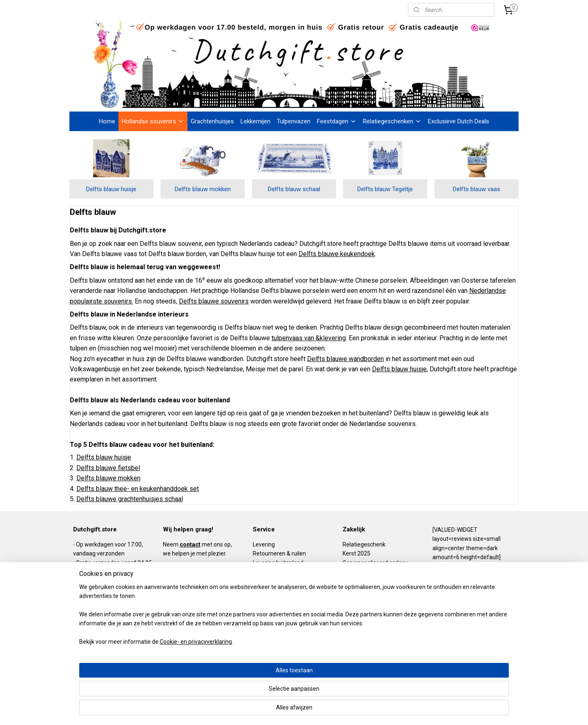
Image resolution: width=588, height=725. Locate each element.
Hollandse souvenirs (153, 121)
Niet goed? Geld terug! (104, 609)
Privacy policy (270, 581)
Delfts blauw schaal (294, 189)
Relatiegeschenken (392, 121)
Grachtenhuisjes (212, 121)
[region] (240, 684)
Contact (263, 618)
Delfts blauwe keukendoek (337, 254)
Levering (264, 544)
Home (107, 121)
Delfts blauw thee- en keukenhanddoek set (138, 489)
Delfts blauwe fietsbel (108, 467)
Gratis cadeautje (98, 590)
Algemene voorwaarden (284, 572)
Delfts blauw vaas (477, 189)
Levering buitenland (278, 563)
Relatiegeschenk (364, 544)
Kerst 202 (355, 553)
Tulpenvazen (294, 121)
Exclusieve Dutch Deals (459, 121)
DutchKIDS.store (274, 609)
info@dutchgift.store (192, 594)
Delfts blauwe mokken (108, 478)
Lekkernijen (255, 121)
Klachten (264, 590)
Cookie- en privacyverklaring (186, 711)
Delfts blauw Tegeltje (385, 189)
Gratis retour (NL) (98, 581)
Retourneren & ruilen (279, 553)
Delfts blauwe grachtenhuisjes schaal (130, 499)
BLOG (170, 612)
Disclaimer (266, 599)
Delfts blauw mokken (203, 189)
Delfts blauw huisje (111, 189)
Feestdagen (337, 121)
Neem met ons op (197, 544)
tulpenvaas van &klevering (309, 338)
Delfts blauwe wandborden (345, 359)
